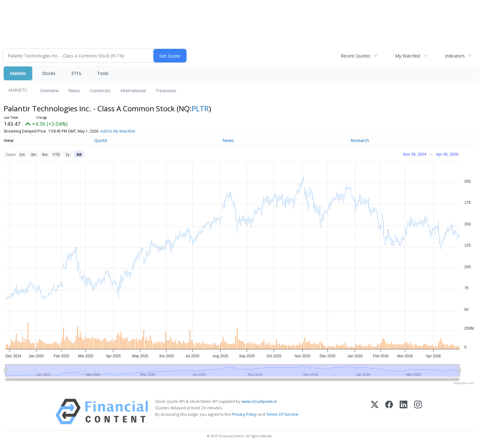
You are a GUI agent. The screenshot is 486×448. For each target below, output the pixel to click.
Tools (103, 73)
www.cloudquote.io (259, 401)
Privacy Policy (244, 414)
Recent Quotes (356, 56)
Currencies (100, 91)
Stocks (49, 73)
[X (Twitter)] (375, 412)
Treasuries (166, 91)
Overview (49, 91)
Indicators (455, 56)
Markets (18, 73)
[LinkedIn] (404, 412)
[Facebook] (389, 412)
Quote (101, 140)
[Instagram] (418, 412)
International (133, 91)
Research (360, 140)
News (74, 91)
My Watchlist (408, 56)
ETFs (76, 73)
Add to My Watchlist (118, 131)
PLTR (200, 108)
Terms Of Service (282, 414)
